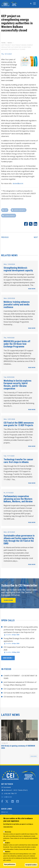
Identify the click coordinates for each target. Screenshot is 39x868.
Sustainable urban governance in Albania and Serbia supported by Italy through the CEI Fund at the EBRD (19, 540)
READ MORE (32, 289)
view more (34, 756)
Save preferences (10, 864)
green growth (20, 210)
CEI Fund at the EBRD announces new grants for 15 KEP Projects (19, 424)
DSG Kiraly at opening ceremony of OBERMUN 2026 (18, 747)
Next (36, 237)
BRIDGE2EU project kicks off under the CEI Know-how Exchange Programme (17, 344)
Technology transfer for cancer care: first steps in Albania (18, 461)
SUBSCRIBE (8, 600)
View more (7, 658)
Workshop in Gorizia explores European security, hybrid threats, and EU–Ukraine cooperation (17, 385)
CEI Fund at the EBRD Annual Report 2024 (19, 693)
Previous (5, 237)
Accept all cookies (31, 865)
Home (3, 43)
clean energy (10, 216)
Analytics (8, 843)
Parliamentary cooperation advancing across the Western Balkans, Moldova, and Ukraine (18, 499)
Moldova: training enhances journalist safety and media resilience (17, 304)
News (10, 43)
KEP (6, 210)
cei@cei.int (7, 797)
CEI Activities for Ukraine (13, 697)
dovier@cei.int (18, 183)
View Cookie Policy (8, 827)
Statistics (8, 852)
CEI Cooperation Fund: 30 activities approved (20, 689)
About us (4, 812)
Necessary (8, 832)
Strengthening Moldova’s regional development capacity (18, 269)
